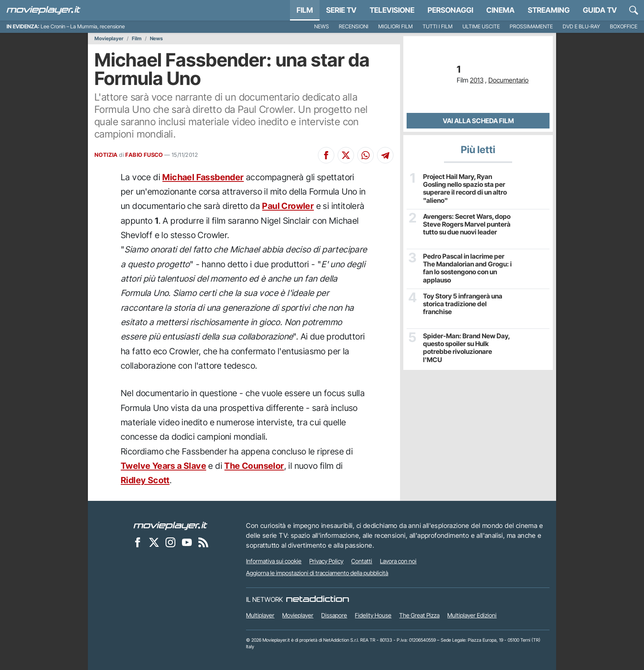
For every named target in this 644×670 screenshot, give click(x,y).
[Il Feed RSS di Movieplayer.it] (203, 542)
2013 (477, 80)
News (322, 26)
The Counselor (254, 466)
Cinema (500, 10)
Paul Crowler (288, 206)
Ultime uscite (481, 26)
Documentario (508, 80)
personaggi (450, 10)
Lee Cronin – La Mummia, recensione (83, 26)
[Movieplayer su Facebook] (138, 542)
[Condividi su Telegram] (385, 155)
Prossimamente (531, 26)
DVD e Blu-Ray (581, 26)
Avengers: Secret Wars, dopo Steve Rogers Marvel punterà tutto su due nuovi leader (467, 224)
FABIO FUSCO (144, 155)
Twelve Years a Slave (163, 466)
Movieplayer (109, 39)
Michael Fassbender (203, 177)
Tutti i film (438, 26)
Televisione (392, 10)
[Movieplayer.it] (44, 10)
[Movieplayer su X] (154, 542)
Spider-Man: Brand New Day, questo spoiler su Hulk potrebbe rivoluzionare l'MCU (466, 348)
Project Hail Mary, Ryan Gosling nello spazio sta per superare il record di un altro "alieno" (465, 189)
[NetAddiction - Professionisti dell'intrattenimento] (317, 599)
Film (305, 10)
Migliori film (396, 26)
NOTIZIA (106, 155)
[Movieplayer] (170, 525)
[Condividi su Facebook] (326, 155)
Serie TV (341, 10)
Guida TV (600, 10)
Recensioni (354, 26)
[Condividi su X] (346, 155)
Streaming (549, 10)
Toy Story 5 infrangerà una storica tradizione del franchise (463, 304)
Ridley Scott (145, 480)
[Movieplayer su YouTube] (187, 542)
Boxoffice (624, 26)
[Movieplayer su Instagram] (170, 542)
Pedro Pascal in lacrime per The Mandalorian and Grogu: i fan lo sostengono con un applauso (467, 268)
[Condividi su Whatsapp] (366, 155)
